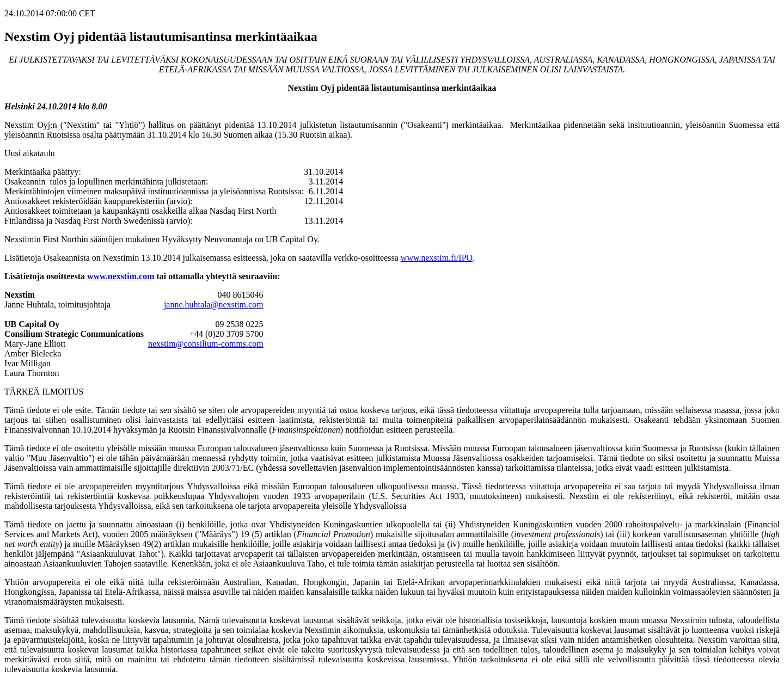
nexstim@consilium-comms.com (206, 344)
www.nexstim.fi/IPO (437, 258)
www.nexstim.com (121, 276)
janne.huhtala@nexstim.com (214, 304)
